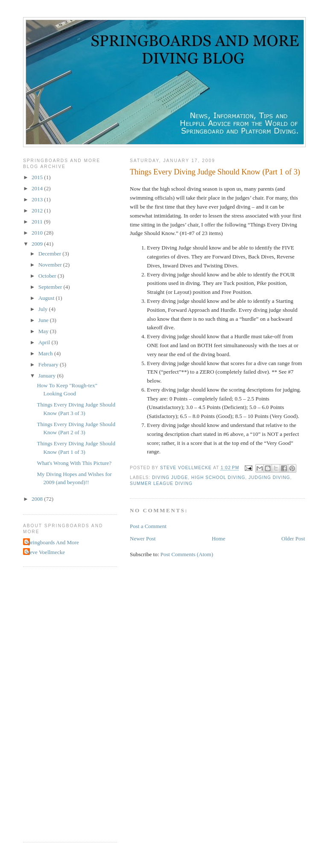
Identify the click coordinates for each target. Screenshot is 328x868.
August (47, 298)
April (45, 342)
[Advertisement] (57, 703)
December (51, 254)
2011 (38, 222)
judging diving (269, 478)
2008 (38, 499)
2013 (38, 199)
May (44, 331)
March (46, 353)
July (44, 309)
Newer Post (143, 539)
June (44, 320)
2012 (38, 210)
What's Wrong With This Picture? (74, 463)
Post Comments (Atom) (187, 554)
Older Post (293, 539)
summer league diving (161, 483)
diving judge (170, 478)
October (48, 276)
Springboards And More (52, 542)
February (49, 364)
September (51, 287)
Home (219, 539)
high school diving (218, 478)
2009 (38, 244)
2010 (38, 233)
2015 (38, 177)
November (51, 265)
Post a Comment (148, 526)
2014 (38, 188)
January (48, 376)
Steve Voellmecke (45, 552)
